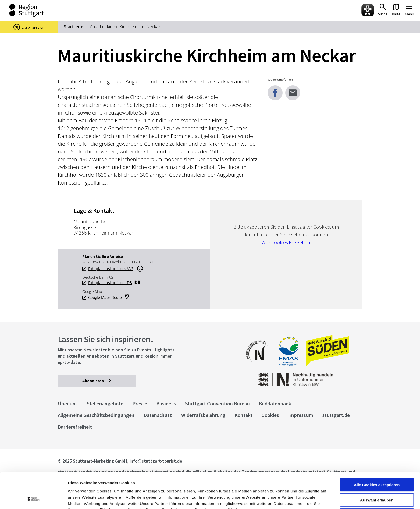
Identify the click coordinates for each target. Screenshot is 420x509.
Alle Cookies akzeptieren (377, 451)
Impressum (79, 482)
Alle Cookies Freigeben (286, 242)
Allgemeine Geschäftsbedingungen (96, 415)
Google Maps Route (105, 298)
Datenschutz (158, 415)
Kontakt (243, 415)
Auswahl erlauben (377, 466)
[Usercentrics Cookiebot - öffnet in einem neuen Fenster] (34, 499)
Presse (140, 403)
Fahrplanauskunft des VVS (111, 269)
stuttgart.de (336, 415)
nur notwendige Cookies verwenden (377, 484)
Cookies (270, 415)
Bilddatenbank (275, 403)
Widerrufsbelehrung (203, 415)
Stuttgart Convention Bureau (217, 403)
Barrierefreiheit (75, 427)
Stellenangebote (105, 403)
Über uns (68, 403)
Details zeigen (276, 499)
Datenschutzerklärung (115, 482)
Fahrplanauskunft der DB (110, 283)
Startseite (73, 27)
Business (166, 403)
